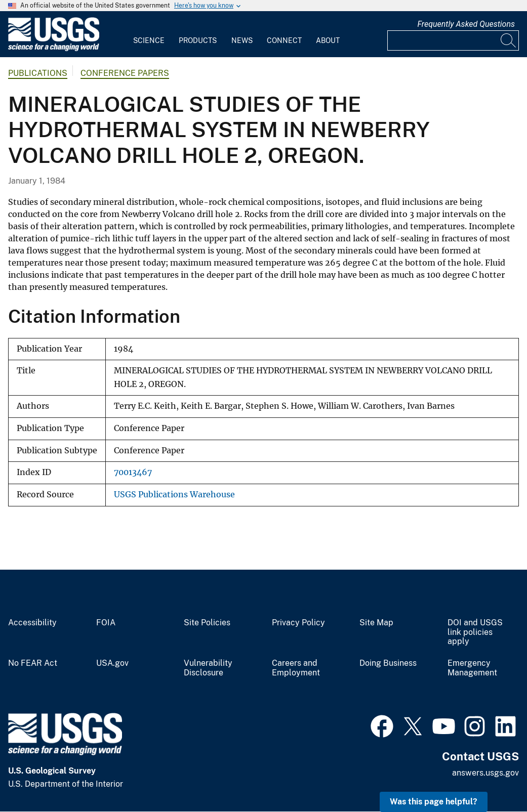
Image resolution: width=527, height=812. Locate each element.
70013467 (133, 472)
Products (198, 40)
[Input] (453, 40)
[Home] (54, 49)
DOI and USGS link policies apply (475, 632)
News (242, 40)
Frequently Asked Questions (466, 24)
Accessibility (32, 623)
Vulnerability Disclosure (208, 668)
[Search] (509, 40)
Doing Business (388, 663)
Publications (38, 73)
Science (149, 40)
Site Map (376, 623)
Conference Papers (125, 73)
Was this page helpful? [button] (434, 802)
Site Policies (207, 623)
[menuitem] (149, 34)
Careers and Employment (296, 668)
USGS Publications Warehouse (174, 495)
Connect (284, 40)
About (328, 40)
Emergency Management (472, 668)
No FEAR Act (33, 663)
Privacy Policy (298, 623)
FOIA (106, 623)
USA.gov (112, 663)
